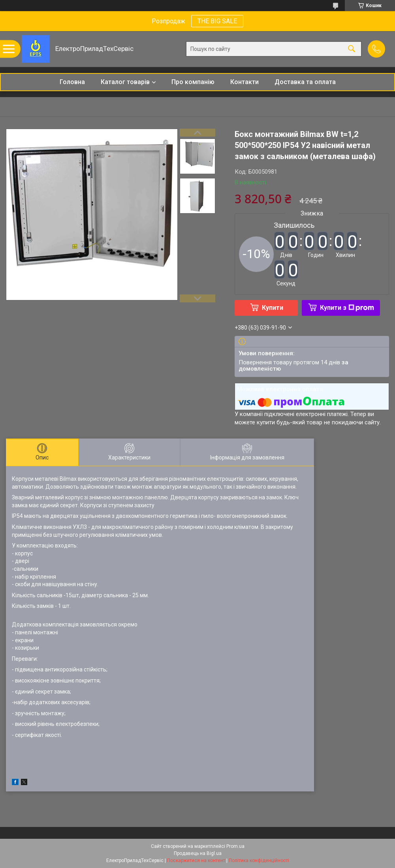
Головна (72, 82)
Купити (273, 308)
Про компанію (193, 82)
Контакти (245, 82)
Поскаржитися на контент (196, 861)
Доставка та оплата (305, 82)
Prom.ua (235, 846)
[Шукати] (352, 49)
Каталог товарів (125, 82)
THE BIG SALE (217, 21)
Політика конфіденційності (259, 861)
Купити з (347, 308)
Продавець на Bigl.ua (198, 853)
